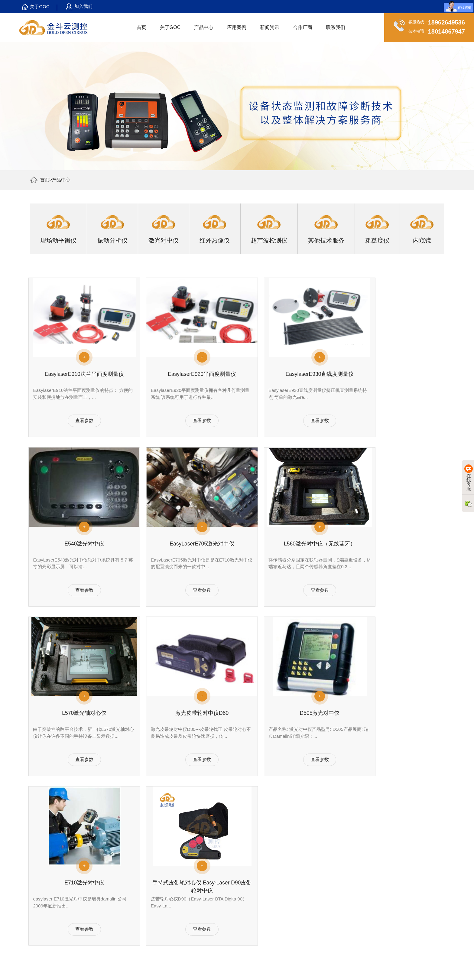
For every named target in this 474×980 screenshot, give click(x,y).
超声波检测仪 (103, 908)
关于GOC (35, 7)
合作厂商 (303, 27)
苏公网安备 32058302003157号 (325, 967)
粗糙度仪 (99, 924)
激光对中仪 (101, 892)
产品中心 (204, 27)
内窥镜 (97, 932)
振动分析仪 (101, 884)
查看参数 (78, 428)
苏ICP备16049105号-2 (270, 967)
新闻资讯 (270, 27)
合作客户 (49, 884)
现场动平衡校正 (155, 884)
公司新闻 (206, 877)
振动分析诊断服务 (157, 877)
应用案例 (237, 27)
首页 (142, 27)
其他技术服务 (103, 916)
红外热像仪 (101, 900)
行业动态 (206, 884)
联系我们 (336, 27)
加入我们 (79, 7)
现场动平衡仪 (103, 877)
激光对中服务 (153, 892)
